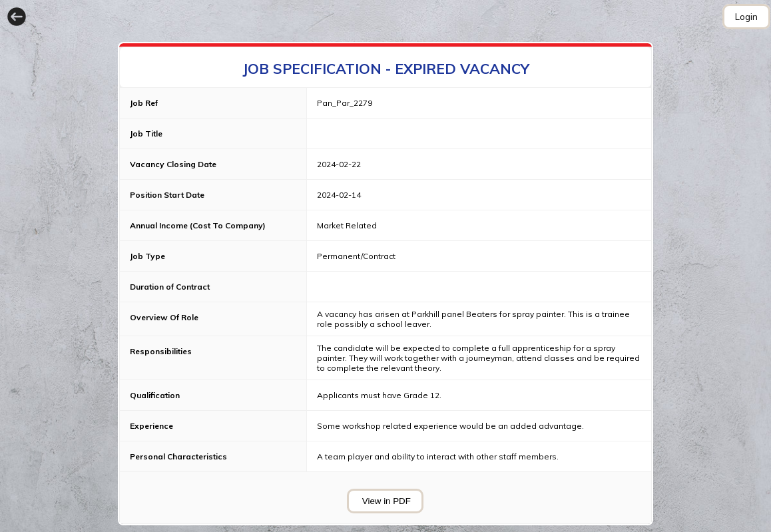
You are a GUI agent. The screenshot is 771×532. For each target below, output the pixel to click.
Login (746, 17)
